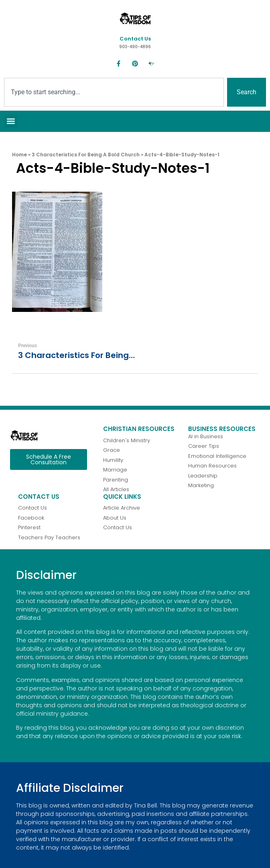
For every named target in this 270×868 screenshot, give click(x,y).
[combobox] (114, 92)
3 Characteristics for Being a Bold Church (86, 155)
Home (19, 155)
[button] (11, 121)
